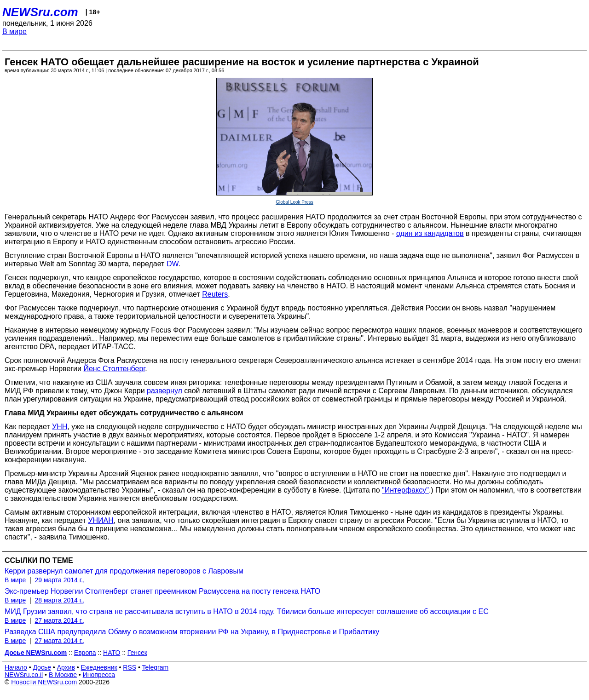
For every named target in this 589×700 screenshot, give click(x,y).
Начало (16, 667)
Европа (85, 653)
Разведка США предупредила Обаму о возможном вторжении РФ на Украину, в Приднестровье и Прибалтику (192, 632)
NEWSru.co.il (24, 675)
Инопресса (99, 675)
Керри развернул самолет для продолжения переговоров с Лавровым (124, 571)
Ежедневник (99, 667)
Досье (42, 667)
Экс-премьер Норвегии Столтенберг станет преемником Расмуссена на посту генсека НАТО (162, 591)
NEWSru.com (40, 12)
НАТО (112, 653)
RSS (130, 667)
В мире (14, 32)
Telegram (156, 667)
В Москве (63, 675)
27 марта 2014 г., (60, 620)
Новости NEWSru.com (44, 682)
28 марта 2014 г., (60, 600)
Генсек (137, 653)
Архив (66, 667)
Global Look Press (294, 202)
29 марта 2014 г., (60, 580)
